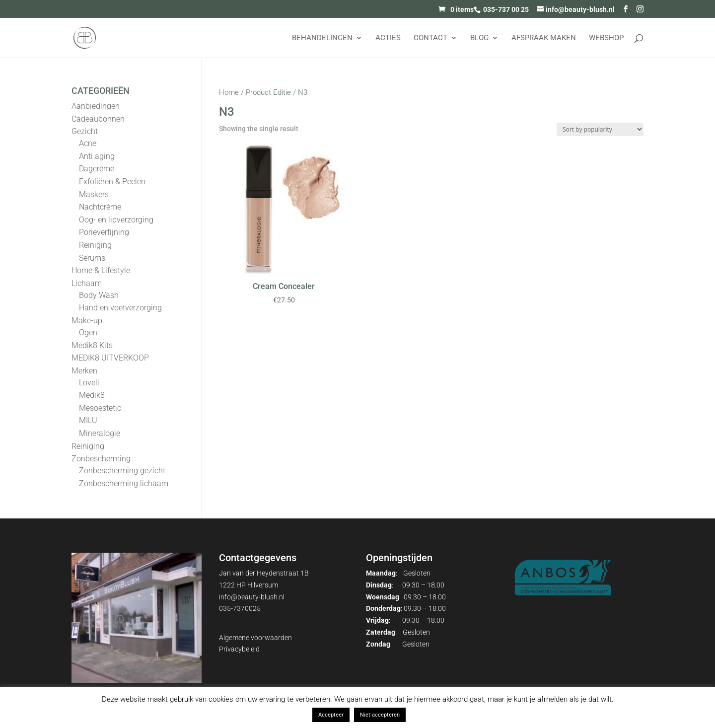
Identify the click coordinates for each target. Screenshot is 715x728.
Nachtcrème (100, 207)
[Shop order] (600, 129)
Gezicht (85, 131)
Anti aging (97, 156)
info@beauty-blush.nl (252, 597)
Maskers (94, 194)
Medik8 (92, 395)
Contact (430, 38)
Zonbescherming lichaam (124, 483)
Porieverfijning (104, 232)
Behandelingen (322, 38)
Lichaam (87, 283)
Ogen (88, 332)
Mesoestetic (100, 408)
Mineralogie (100, 433)
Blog (479, 38)
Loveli (89, 383)
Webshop (606, 38)
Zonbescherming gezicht (122, 471)
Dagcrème (97, 169)
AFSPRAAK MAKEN (544, 38)
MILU (88, 420)
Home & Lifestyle (101, 270)
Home (229, 92)
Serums (92, 258)
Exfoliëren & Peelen (112, 182)
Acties (388, 38)
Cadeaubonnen (98, 119)
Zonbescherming (101, 459)
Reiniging (95, 245)
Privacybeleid (239, 649)
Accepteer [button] (331, 715)
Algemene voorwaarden (255, 638)
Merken (84, 371)
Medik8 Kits (92, 345)
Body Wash (99, 295)
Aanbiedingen (96, 106)
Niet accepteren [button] (380, 715)
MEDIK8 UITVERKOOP (110, 358)
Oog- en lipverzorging (116, 220)
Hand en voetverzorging (120, 308)
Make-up (87, 321)
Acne (88, 143)
